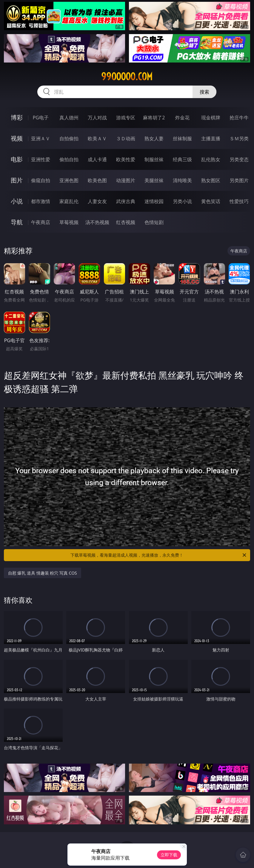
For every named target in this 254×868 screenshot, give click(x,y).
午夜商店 (41, 222)
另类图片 (239, 180)
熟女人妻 (154, 138)
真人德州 (69, 118)
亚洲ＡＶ (41, 138)
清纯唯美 (182, 180)
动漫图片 (126, 180)
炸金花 (182, 118)
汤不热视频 (97, 222)
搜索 (204, 92)
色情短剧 (154, 222)
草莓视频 (69, 222)
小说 (17, 201)
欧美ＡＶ (97, 138)
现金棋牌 (211, 118)
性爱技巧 (239, 201)
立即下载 (169, 855)
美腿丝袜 (154, 180)
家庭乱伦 (69, 201)
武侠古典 (126, 201)
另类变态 (239, 159)
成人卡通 (97, 159)
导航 (17, 222)
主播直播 (211, 138)
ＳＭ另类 (239, 138)
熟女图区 (211, 180)
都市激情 (41, 201)
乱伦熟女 (211, 159)
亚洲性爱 (41, 159)
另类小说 (182, 201)
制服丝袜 (154, 159)
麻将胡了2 (154, 118)
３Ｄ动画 (126, 138)
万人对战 (97, 118)
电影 (17, 159)
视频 (17, 138)
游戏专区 (126, 118)
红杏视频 (126, 222)
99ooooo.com (127, 77)
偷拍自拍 (69, 159)
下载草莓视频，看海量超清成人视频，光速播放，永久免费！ (159, 555)
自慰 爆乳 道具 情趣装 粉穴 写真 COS (43, 573)
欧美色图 (97, 180)
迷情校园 (154, 201)
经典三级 (182, 159)
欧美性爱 (126, 159)
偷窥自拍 (41, 180)
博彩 (17, 117)
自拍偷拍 (69, 138)
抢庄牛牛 (239, 118)
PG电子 (41, 118)
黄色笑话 (211, 201)
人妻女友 (97, 201)
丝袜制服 (182, 138)
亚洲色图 (69, 180)
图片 (17, 180)
